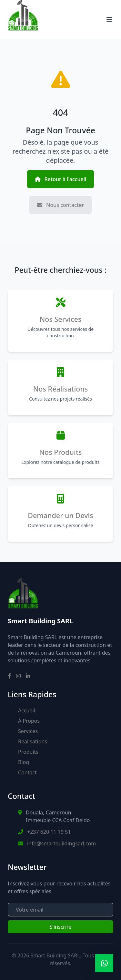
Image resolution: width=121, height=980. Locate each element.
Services (28, 731)
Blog (24, 762)
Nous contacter (60, 205)
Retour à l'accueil (61, 179)
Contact (27, 772)
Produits (28, 752)
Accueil (27, 710)
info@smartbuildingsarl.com (61, 843)
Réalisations (33, 741)
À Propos (29, 721)
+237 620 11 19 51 (49, 832)
